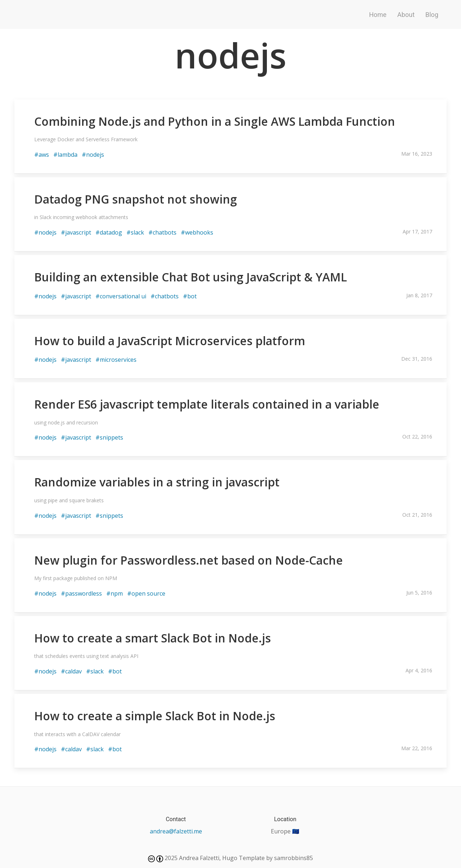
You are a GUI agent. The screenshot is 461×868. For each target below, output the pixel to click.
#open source (146, 593)
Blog (432, 15)
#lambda (65, 155)
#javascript (76, 232)
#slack (135, 232)
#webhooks (197, 232)
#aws (42, 155)
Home (378, 15)
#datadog (109, 232)
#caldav (71, 671)
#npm (115, 593)
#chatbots (162, 232)
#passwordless (81, 593)
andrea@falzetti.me (176, 831)
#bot (190, 296)
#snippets (109, 437)
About (406, 15)
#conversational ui (121, 296)
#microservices (116, 360)
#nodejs (93, 155)
